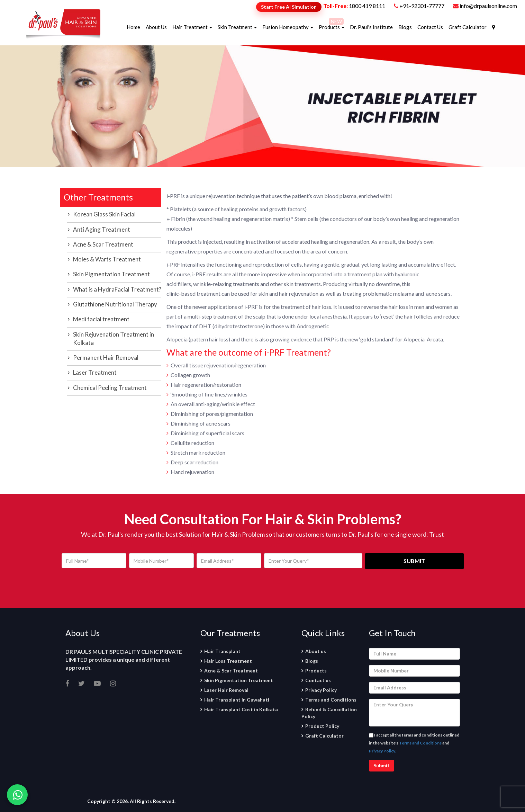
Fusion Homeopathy (288, 27)
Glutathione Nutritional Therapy (115, 304)
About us (316, 651)
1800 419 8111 (367, 6)
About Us (156, 27)
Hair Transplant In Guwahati (237, 700)
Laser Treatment (95, 372)
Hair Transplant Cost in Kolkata (241, 709)
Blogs (405, 27)
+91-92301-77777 (422, 6)
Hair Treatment (192, 27)
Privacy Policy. (382, 751)
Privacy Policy (321, 690)
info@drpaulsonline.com (485, 6)
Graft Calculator (468, 27)
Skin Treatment (237, 27)
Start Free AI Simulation (289, 7)
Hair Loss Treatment (228, 661)
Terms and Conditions (331, 700)
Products (332, 27)
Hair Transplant (222, 651)
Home (133, 27)
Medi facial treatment (101, 319)
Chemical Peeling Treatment (110, 388)
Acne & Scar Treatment (103, 244)
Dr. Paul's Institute (371, 27)
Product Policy (322, 726)
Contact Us (430, 27)
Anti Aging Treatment (102, 229)
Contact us (318, 680)
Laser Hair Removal (226, 690)
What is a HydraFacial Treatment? (117, 289)
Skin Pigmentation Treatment (111, 274)
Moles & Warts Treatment (107, 259)
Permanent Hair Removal (106, 358)
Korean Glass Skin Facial (104, 214)
